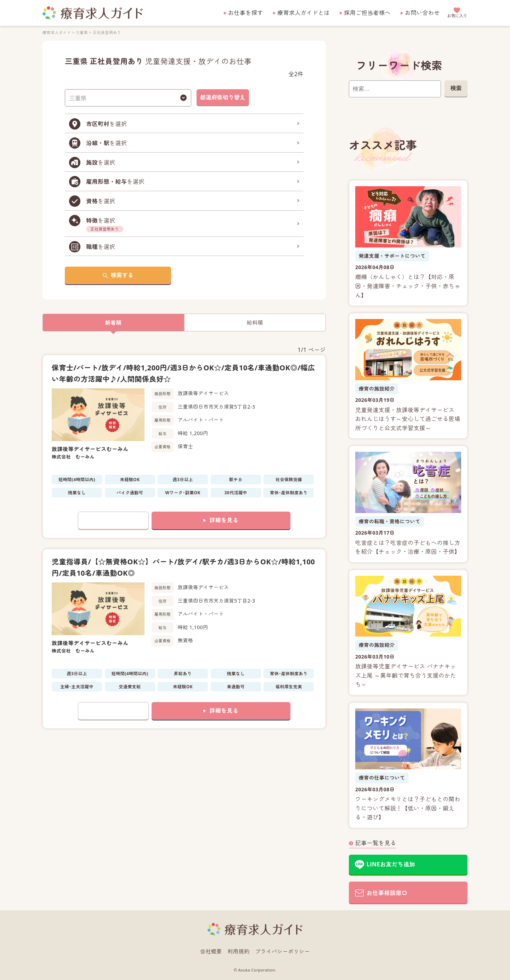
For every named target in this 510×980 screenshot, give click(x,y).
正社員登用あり (107, 32)
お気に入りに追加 (113, 520)
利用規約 (239, 951)
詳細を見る (224, 520)
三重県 (82, 32)
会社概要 (211, 951)
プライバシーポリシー (283, 951)
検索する (122, 275)
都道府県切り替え (223, 97)
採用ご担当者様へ (367, 13)
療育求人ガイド (57, 32)
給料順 (255, 323)
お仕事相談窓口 (387, 893)
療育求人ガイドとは (304, 13)
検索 (456, 88)
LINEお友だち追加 (391, 864)
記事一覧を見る (376, 843)
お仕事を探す (246, 13)
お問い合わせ (422, 13)
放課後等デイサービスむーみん (90, 449)
